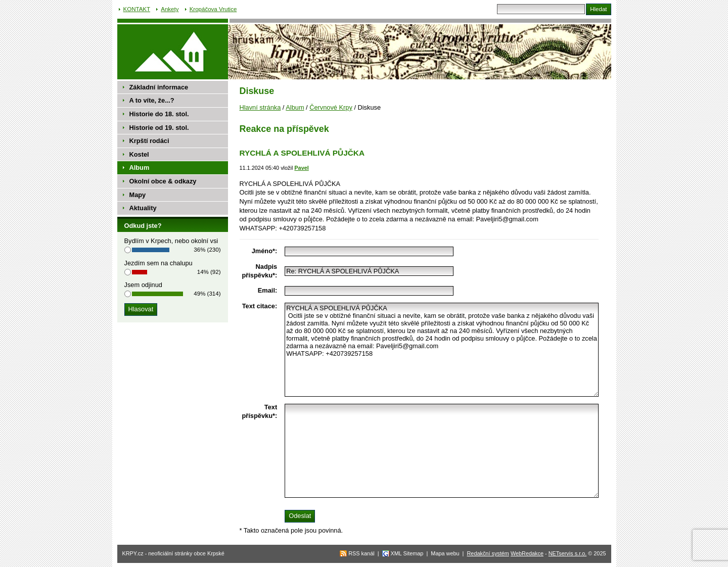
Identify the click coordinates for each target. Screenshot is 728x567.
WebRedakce (527, 553)
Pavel (301, 168)
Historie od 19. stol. (159, 128)
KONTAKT (137, 9)
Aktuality (143, 208)
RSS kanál (361, 553)
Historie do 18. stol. (159, 114)
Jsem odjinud (143, 285)
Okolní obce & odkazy (163, 181)
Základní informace (159, 87)
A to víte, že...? (152, 100)
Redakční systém (488, 553)
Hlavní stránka (260, 107)
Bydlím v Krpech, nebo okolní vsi (171, 241)
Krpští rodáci (149, 141)
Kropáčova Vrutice (213, 9)
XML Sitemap (407, 553)
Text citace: (260, 306)
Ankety (170, 9)
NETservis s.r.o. (568, 553)
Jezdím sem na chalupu (158, 263)
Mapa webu (445, 553)
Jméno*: (265, 251)
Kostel (139, 154)
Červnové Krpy (331, 107)
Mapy (138, 195)
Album (295, 107)
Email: (267, 290)
